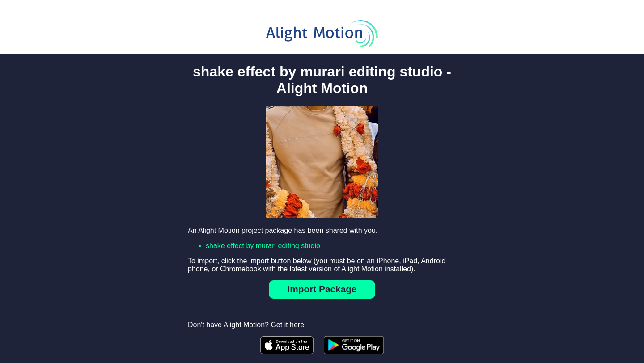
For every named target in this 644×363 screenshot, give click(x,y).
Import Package (322, 289)
